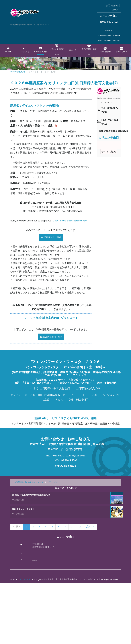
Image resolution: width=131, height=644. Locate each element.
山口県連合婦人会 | (23, 543)
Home (8, 50)
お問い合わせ (112, 5)
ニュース (114, 10)
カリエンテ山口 (24, 640)
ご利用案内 (24, 50)
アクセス (53, 543)
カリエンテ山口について (57, 50)
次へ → (90, 588)
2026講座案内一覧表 (51, 398)
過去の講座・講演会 (89, 50)
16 (80, 588)
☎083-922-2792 (109, 22)
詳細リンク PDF (51, 298)
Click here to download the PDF (70, 282)
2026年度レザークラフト (23, 570)
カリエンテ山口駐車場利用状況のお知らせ (31, 556)
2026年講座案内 (40, 50)
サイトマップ (37, 543)
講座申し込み (121, 50)
